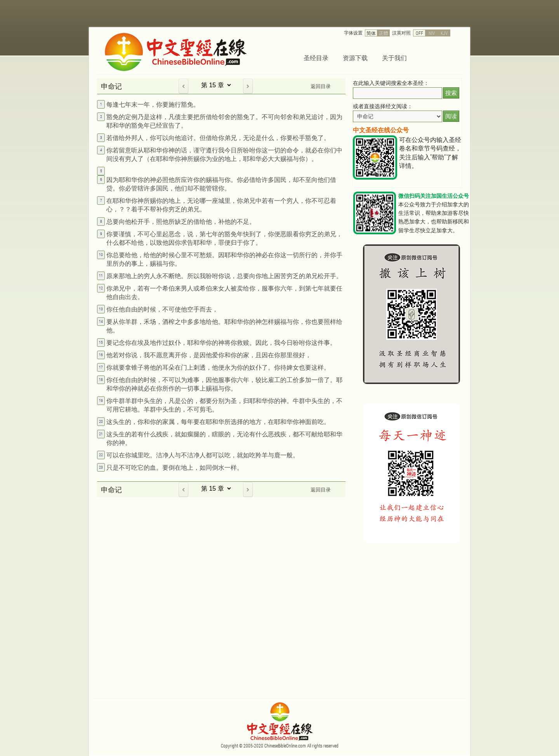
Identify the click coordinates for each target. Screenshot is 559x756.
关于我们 (394, 58)
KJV (444, 33)
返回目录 (321, 86)
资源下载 (355, 58)
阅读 (451, 116)
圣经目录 (316, 58)
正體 (384, 33)
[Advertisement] (404, 603)
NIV (432, 33)
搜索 (451, 93)
